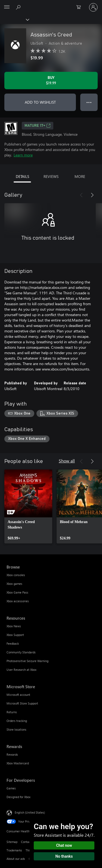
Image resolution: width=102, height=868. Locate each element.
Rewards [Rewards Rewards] (12, 754)
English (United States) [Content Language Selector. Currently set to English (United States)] (30, 812)
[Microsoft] (51, 4)
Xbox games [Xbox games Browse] (14, 584)
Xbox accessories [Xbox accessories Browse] (18, 601)
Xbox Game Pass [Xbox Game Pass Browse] (17, 592)
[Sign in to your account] (93, 7)
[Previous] (81, 195)
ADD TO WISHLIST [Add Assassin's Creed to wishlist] (40, 102)
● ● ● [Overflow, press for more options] (89, 102)
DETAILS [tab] (22, 176)
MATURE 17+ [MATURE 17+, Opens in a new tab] (38, 126)
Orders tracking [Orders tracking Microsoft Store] (17, 721)
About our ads (16, 859)
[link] (28, 506)
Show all (67, 461)
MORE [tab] (80, 176)
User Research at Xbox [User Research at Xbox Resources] (21, 670)
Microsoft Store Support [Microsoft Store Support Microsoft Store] (22, 703)
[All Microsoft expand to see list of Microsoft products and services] (7, 7)
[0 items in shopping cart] (80, 7)
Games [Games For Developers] (11, 788)
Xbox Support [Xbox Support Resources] (15, 635)
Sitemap (12, 842)
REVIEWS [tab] (51, 176)
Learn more (23, 155)
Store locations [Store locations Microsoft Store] (16, 729)
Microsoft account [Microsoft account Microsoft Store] (18, 695)
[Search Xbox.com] (19, 7)
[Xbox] (14, 19)
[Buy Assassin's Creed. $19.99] (51, 81)
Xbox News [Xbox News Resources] (14, 626)
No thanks (64, 856)
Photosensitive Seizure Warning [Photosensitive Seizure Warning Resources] (27, 661)
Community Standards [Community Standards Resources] (21, 652)
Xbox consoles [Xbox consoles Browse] (16, 575)
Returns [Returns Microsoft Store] (12, 712)
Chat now (64, 845)
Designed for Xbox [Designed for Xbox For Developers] (18, 797)
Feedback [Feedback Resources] (13, 643)
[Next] (92, 195)
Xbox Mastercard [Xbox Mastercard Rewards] (18, 763)
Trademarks (14, 850)
